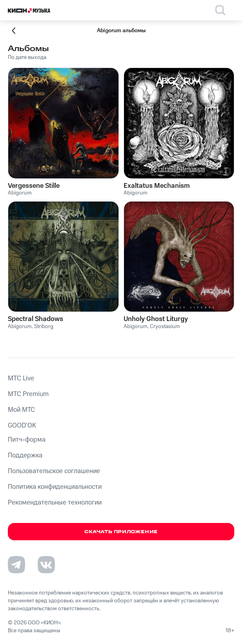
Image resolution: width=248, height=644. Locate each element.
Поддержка (25, 455)
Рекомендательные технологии (55, 503)
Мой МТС (21, 410)
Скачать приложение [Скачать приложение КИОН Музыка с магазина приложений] (121, 532)
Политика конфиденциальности (55, 487)
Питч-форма (27, 440)
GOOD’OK (22, 426)
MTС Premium (28, 394)
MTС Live (21, 378)
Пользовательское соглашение (54, 471)
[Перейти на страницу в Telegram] (16, 565)
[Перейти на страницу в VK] (46, 565)
